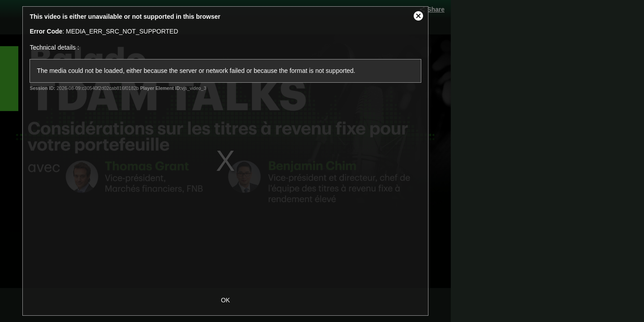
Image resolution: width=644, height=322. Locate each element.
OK (225, 300)
